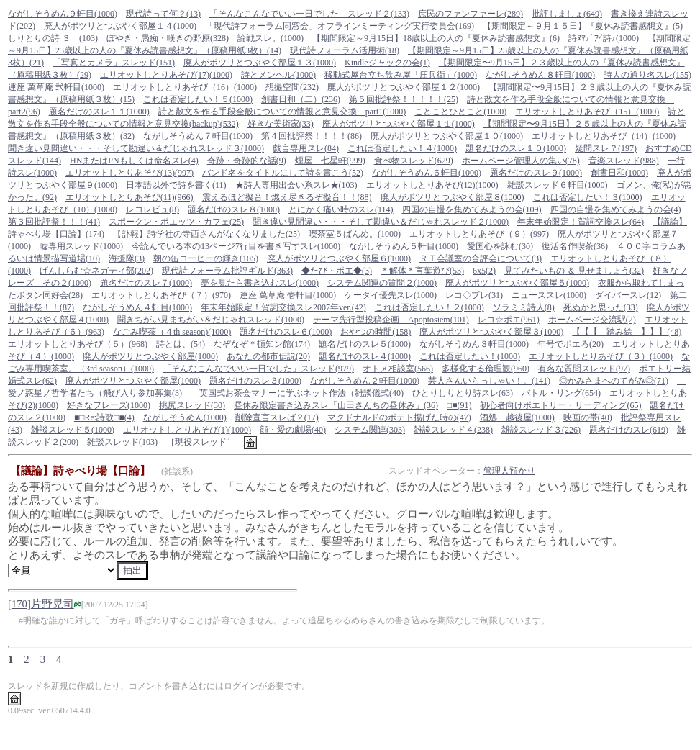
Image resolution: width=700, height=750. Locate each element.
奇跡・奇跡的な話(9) (247, 161)
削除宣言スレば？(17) (277, 417)
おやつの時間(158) (376, 332)
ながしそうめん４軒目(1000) (137, 307)
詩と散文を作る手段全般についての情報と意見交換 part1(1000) (282, 112)
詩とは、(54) (181, 344)
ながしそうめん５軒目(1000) (404, 246)
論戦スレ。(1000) (271, 38)
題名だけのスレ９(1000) (536, 173)
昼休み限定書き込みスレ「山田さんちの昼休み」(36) (336, 405)
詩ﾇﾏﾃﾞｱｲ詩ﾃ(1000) (604, 38)
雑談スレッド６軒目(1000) (558, 185)
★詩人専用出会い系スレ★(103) (296, 185)
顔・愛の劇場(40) (293, 430)
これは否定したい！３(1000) (588, 197)
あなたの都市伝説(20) (268, 356)
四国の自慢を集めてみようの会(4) (616, 209)
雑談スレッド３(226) (541, 430)
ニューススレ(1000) (549, 295)
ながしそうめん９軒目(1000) (63, 14)
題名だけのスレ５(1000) (365, 344)
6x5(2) (484, 271)
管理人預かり (509, 471)
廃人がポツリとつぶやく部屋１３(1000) (260, 63)
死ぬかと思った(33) (601, 307)
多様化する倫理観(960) (486, 369)
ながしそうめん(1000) (185, 417)
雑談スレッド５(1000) (73, 430)
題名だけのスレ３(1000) (255, 381)
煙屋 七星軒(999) (330, 161)
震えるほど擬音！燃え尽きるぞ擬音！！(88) (287, 197)
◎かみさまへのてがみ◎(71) (614, 381)
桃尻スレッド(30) (192, 405)
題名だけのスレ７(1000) (146, 283)
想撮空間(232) (292, 87)
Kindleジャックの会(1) (387, 63)
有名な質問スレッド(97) (584, 369)
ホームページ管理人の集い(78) (521, 161)
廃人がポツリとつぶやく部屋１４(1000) (120, 26)
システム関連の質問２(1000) (382, 283)
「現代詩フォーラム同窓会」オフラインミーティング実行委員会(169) (340, 26)
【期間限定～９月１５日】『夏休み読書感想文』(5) (583, 26)
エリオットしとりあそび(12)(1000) (432, 185)
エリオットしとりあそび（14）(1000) (604, 136)
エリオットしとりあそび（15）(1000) (587, 112)
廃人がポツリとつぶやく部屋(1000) (150, 356)
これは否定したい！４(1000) (402, 148)
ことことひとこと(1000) (460, 112)
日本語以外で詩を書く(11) (176, 185)
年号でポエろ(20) (571, 344)
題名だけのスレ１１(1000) (99, 112)
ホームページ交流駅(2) (592, 320)
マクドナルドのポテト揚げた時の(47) (399, 417)
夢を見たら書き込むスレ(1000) (260, 283)
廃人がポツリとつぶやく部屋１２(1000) (404, 87)
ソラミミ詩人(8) (524, 307)
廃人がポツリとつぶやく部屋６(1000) (339, 258)
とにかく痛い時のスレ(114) (341, 209)
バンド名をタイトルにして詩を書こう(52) (283, 173)
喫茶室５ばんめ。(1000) (355, 234)
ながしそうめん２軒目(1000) (365, 381)
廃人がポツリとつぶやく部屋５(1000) (517, 283)
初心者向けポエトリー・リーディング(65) (560, 405)
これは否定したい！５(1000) (198, 99)
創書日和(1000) (619, 173)
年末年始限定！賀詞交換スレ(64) (581, 222)
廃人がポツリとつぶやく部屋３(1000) (491, 332)
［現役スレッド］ (201, 442)
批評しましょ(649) (567, 14)
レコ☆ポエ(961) (509, 320)
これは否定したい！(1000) (470, 356)
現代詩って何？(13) (163, 14)
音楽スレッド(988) (624, 161)
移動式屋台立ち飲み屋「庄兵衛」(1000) (401, 75)
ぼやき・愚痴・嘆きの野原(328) (168, 38)
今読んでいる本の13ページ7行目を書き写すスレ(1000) (236, 246)
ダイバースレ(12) (628, 295)
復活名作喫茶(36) (575, 246)
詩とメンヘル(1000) (278, 75)
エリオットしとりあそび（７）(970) (161, 295)
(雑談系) (177, 471)
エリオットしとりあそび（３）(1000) (601, 356)
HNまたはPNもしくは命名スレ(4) (134, 161)
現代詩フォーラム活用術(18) (345, 50)
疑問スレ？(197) (606, 148)
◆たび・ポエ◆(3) (337, 271)
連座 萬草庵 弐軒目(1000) (56, 87)
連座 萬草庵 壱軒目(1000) (288, 295)
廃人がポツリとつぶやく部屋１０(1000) (447, 136)
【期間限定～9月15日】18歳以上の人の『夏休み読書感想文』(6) (436, 38)
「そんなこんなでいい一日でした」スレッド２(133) (309, 14)
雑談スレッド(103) (122, 442)
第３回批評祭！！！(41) (54, 222)
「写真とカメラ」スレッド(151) (114, 63)
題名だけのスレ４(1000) (365, 356)
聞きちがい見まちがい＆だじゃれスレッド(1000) (211, 320)
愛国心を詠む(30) (500, 246)
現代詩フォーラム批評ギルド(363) (227, 271)
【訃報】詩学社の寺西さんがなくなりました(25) (206, 234)
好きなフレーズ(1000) (109, 405)
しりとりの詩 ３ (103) (53, 38)
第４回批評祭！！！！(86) (312, 136)
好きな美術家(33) (281, 124)
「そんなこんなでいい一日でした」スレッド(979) (258, 369)
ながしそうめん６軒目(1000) (427, 173)
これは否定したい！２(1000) (429, 307)
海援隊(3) (127, 258)
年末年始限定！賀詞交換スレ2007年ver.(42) (283, 307)
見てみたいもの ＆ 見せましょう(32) (574, 271)
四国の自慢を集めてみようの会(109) (472, 209)
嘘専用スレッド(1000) (81, 246)
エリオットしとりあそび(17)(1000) (166, 75)
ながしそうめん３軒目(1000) (474, 344)
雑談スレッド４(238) (453, 430)
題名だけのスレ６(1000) (286, 332)
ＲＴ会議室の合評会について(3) (481, 258)
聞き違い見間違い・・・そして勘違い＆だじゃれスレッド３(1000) (136, 148)
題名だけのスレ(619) (629, 430)
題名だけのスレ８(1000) (234, 209)
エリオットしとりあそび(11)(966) (129, 197)
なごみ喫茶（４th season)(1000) (172, 332)
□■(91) (459, 405)
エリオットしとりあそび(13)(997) (129, 173)
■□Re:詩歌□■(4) (104, 417)
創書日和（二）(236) (301, 99)
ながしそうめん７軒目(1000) (198, 136)
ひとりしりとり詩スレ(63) (463, 393)
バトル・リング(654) (561, 393)
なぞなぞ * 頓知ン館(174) (262, 344)
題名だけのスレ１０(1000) (516, 148)
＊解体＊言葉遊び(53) (422, 271)
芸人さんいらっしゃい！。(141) (489, 381)
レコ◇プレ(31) (474, 295)
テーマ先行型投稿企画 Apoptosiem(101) (391, 320)
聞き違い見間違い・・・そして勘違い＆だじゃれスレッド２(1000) (381, 222)
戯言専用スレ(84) (306, 148)
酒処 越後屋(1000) (517, 417)
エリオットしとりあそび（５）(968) (78, 344)
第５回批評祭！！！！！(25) (404, 99)
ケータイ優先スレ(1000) (391, 295)
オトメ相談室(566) (398, 369)
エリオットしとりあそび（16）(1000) (185, 87)
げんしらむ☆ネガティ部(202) (96, 271)
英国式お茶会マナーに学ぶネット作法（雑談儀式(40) (297, 393)
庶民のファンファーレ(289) (471, 14)
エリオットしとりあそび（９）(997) (479, 234)
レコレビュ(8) (153, 209)
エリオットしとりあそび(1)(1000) (187, 430)
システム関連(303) (370, 430)
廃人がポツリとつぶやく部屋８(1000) (453, 197)
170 (19, 604)
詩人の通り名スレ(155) (647, 75)
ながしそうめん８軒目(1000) (540, 75)
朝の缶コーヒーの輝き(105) (206, 258)
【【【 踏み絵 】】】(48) (627, 332)
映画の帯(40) (588, 417)
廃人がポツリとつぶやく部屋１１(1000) (399, 124)
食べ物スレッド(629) (414, 161)
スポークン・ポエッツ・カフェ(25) (176, 222)
